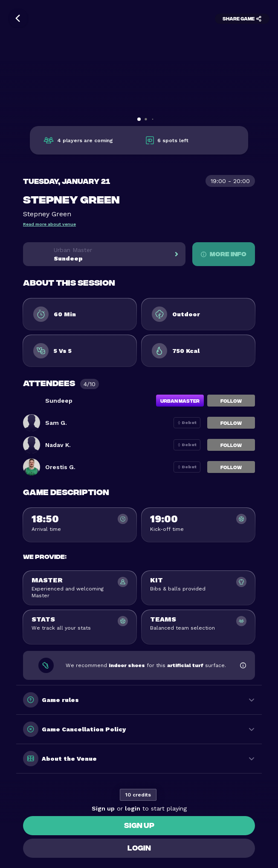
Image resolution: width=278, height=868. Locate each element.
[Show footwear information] (243, 665)
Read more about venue (49, 224)
